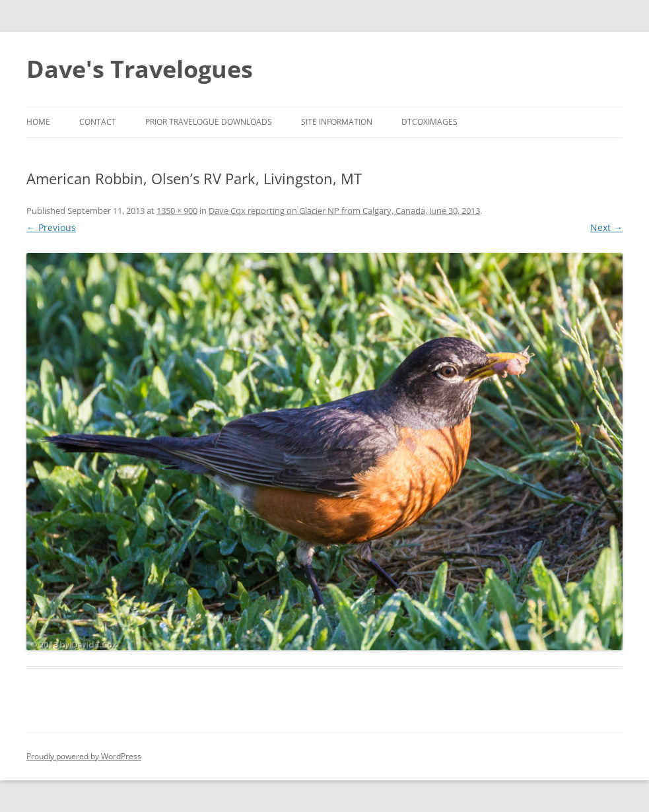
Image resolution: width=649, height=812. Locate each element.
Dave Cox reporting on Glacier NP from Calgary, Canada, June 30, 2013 (344, 211)
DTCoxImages (429, 122)
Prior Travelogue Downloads (209, 122)
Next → (606, 227)
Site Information (337, 122)
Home (38, 122)
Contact (98, 122)
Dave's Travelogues (140, 69)
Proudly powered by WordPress (84, 756)
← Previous (51, 227)
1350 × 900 (177, 211)
